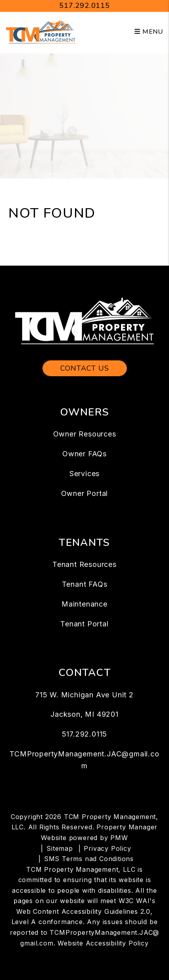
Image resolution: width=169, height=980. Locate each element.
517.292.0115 (84, 6)
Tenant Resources (84, 564)
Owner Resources (85, 434)
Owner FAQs (84, 454)
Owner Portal (85, 493)
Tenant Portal (84, 624)
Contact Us (85, 368)
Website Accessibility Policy (103, 943)
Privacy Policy (107, 848)
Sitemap (60, 848)
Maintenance (84, 604)
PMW (119, 838)
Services (84, 474)
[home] (41, 31)
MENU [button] (149, 32)
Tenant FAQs (85, 584)
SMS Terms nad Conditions (89, 859)
